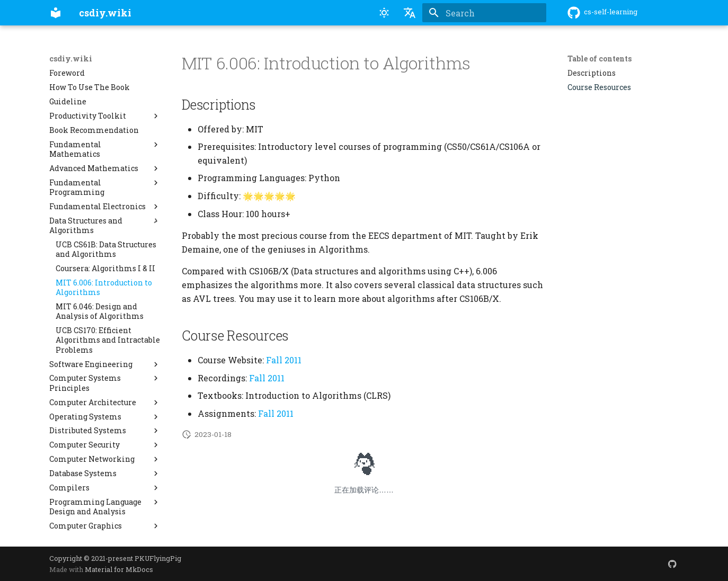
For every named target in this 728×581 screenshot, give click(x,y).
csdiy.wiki (71, 59)
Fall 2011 (284, 360)
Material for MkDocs (119, 569)
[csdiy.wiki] (56, 13)
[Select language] (410, 13)
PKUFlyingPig (158, 558)
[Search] (484, 13)
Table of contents (600, 59)
